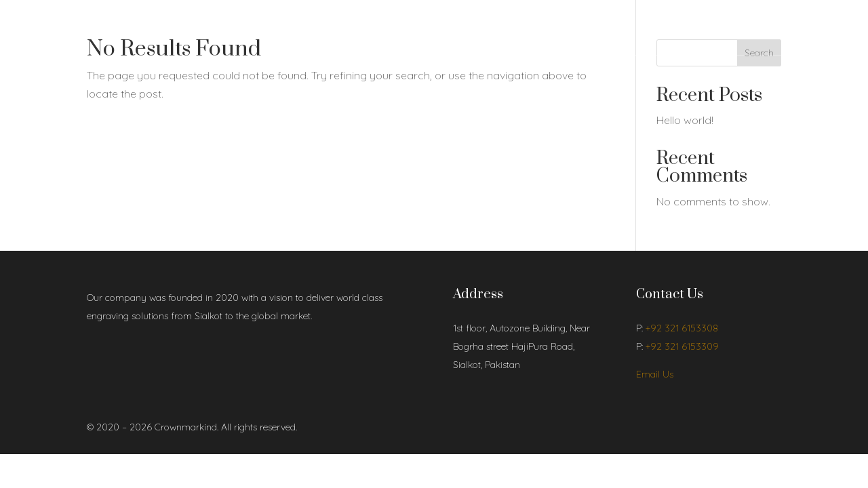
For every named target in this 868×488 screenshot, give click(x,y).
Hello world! (685, 120)
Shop (193, 28)
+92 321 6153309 (682, 346)
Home (100, 28)
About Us (147, 28)
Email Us (655, 374)
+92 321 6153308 (682, 328)
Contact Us (256, 28)
